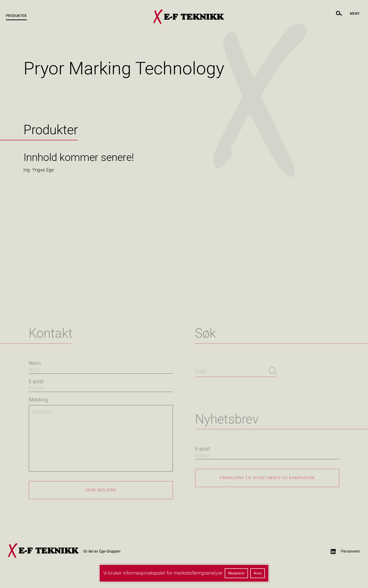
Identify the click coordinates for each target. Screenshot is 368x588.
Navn (35, 363)
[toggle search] (339, 13)
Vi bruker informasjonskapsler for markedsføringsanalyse (163, 573)
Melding (38, 400)
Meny (355, 14)
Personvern (350, 551)
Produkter (16, 16)
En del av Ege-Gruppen (102, 551)
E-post (36, 381)
